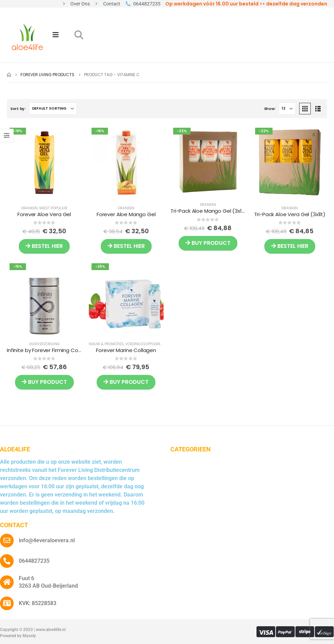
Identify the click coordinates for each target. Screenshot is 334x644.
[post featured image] (44, 163)
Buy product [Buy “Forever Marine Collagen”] (126, 382)
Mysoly (29, 636)
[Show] (287, 109)
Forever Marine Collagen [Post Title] (126, 350)
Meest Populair (53, 208)
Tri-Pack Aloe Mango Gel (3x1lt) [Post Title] (209, 211)
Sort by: (18, 109)
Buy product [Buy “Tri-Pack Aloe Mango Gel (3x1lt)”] (208, 243)
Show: (270, 109)
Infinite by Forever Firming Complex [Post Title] (50, 350)
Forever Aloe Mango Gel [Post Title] (126, 214)
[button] (79, 35)
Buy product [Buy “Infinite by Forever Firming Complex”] (44, 382)
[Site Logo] (27, 37)
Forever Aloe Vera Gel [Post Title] (44, 214)
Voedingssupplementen (147, 344)
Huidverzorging (44, 344)
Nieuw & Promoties (106, 344)
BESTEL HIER (44, 246)
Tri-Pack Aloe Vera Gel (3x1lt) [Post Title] (290, 214)
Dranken (29, 208)
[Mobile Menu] (56, 35)
